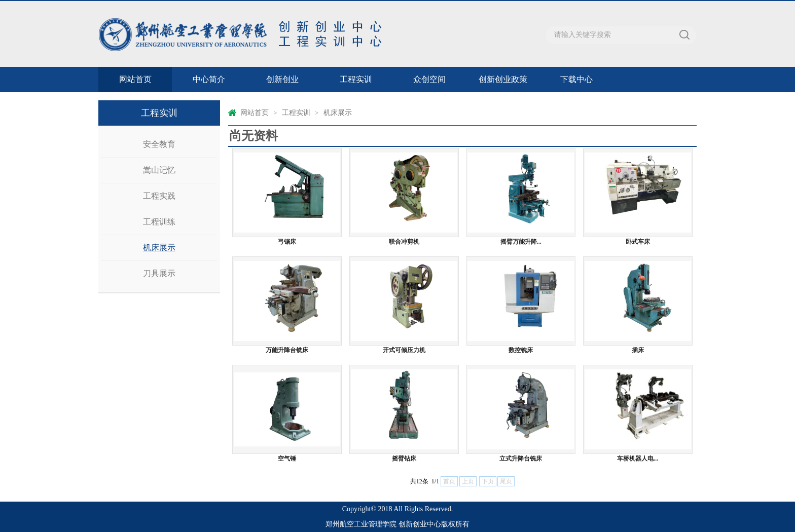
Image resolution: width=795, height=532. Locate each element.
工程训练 (159, 222)
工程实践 (159, 196)
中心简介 (209, 79)
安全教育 (159, 144)
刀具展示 (159, 273)
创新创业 (282, 79)
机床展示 (159, 248)
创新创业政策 (503, 79)
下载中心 (576, 79)
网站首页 (135, 79)
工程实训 (356, 79)
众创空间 (429, 79)
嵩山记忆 (159, 170)
